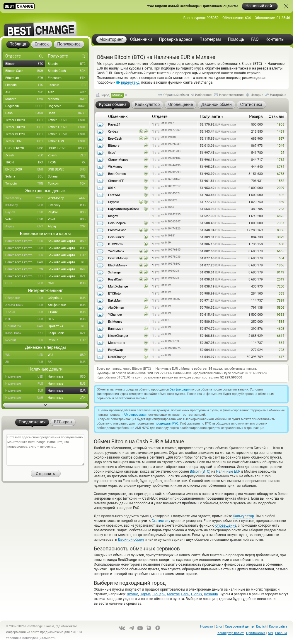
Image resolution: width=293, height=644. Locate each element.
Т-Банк (25, 312)
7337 (281, 223)
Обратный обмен (176, 95)
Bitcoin (25, 64)
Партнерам (210, 39)
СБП (25, 283)
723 (281, 350)
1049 (281, 146)
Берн (185, 594)
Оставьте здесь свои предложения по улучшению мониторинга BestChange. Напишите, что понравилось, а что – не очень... (45, 450)
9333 (281, 315)
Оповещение (226, 525)
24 (282, 153)
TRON (25, 163)
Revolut (25, 340)
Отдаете (160, 116)
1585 (281, 322)
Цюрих (197, 594)
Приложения (256, 633)
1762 (281, 160)
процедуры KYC (167, 424)
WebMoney (25, 198)
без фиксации (180, 389)
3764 (281, 167)
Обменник (118, 116)
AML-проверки (135, 415)
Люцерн (159, 594)
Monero (25, 99)
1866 (281, 265)
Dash (25, 113)
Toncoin (25, 184)
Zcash (25, 155)
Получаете (212, 116)
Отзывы (276, 116)
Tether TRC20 (25, 127)
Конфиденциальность (39, 638)
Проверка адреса (176, 39)
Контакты (275, 39)
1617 (281, 357)
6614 (281, 336)
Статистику (161, 521)
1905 (281, 125)
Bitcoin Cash (25, 71)
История (257, 95)
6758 (281, 174)
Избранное (203, 95)
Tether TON (25, 141)
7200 (281, 286)
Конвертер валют (231, 633)
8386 (281, 230)
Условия (12, 638)
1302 (281, 195)
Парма (145, 594)
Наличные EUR (228, 471)
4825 (281, 216)
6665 (281, 251)
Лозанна (211, 594)
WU (25, 355)
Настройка (278, 95)
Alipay (25, 227)
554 (281, 258)
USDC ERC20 (25, 148)
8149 (281, 272)
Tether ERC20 (25, 120)
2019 (281, 279)
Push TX (281, 633)
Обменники (141, 39)
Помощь (236, 39)
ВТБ (25, 319)
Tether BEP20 (25, 134)
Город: (110, 95)
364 (281, 343)
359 (281, 202)
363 (281, 294)
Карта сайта (278, 627)
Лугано (132, 594)
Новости (207, 627)
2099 (281, 188)
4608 (281, 329)
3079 (281, 237)
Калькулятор (243, 516)
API (270, 633)
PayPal (25, 212)
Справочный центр (239, 627)
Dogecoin (25, 106)
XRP (25, 92)
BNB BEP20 (25, 170)
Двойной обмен (131, 540)
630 (281, 244)
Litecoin (25, 85)
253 (281, 209)
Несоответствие (231, 95)
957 (281, 139)
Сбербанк (25, 298)
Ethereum (25, 78)
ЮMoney (25, 205)
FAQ (255, 39)
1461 (281, 132)
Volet (25, 219)
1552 (281, 181)
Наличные (25, 377)
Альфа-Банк (25, 305)
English (261, 627)
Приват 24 (25, 326)
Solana (25, 177)
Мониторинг (111, 39)
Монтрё (173, 594)
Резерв (256, 116)
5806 (281, 308)
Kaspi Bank (25, 333)
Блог (219, 627)
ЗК (25, 362)
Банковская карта (25, 241)
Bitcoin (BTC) (200, 471)
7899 (281, 301)
